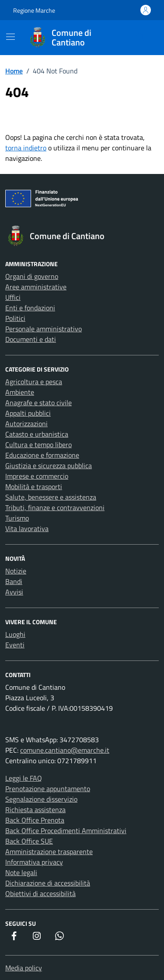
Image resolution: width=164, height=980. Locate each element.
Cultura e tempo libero (38, 445)
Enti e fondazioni (30, 308)
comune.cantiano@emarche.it (65, 750)
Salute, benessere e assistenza (51, 497)
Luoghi (15, 634)
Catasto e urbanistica (37, 434)
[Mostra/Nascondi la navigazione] (10, 37)
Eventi (15, 645)
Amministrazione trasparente (49, 851)
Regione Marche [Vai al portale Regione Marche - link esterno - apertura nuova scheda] (34, 10)
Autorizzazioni (26, 424)
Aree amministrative (36, 287)
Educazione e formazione (42, 455)
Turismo (17, 518)
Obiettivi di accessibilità (40, 893)
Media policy (24, 968)
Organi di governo (32, 276)
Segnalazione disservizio (41, 799)
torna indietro (26, 148)
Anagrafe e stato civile (38, 403)
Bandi (14, 581)
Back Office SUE (29, 841)
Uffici (13, 297)
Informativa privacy (34, 862)
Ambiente (20, 392)
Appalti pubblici (28, 413)
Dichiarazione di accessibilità (48, 883)
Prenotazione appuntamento (48, 789)
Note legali (21, 872)
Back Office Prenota (35, 820)
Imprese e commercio (37, 476)
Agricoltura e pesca (34, 382)
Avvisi (14, 592)
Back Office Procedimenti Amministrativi (66, 831)
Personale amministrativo (44, 329)
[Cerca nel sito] (140, 38)
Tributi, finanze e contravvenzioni (55, 507)
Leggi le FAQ (24, 778)
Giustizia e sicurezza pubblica (49, 466)
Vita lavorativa (27, 528)
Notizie (16, 571)
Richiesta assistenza (35, 810)
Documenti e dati (31, 339)
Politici (15, 318)
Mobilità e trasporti (34, 487)
